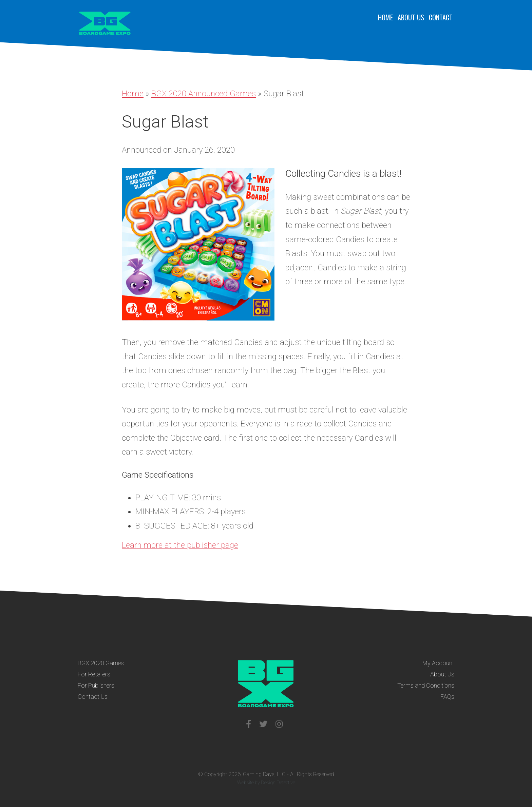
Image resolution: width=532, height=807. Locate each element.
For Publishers (96, 685)
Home (385, 17)
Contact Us (93, 697)
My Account (438, 663)
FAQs (447, 697)
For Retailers (94, 674)
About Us (411, 17)
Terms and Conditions (426, 685)
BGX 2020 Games (101, 663)
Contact (441, 17)
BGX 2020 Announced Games (204, 94)
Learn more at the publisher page (180, 545)
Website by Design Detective (266, 783)
